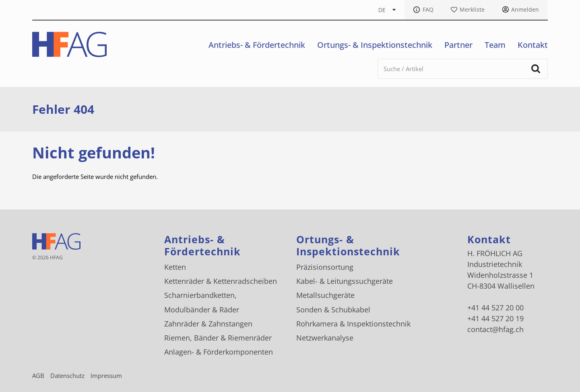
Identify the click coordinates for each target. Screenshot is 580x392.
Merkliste (472, 10)
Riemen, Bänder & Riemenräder (218, 338)
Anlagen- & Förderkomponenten (219, 352)
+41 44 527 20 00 (495, 308)
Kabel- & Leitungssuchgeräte (345, 281)
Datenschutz (67, 376)
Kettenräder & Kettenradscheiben (221, 281)
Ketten (175, 267)
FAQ (428, 10)
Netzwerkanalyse (325, 338)
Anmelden (525, 10)
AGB (38, 376)
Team (495, 45)
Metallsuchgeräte (325, 295)
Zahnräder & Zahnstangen (208, 324)
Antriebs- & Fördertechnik (257, 45)
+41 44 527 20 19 (495, 318)
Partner (458, 45)
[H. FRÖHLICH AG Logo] (69, 44)
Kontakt (533, 45)
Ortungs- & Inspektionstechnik (375, 45)
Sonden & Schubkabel (333, 310)
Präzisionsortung (325, 267)
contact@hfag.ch (495, 329)
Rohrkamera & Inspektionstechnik (353, 324)
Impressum (106, 376)
